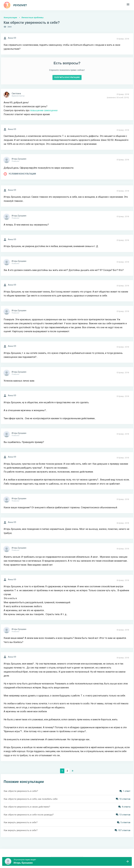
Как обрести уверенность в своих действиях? (27, 807)
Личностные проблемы (33, 18)
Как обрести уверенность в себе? (21, 791)
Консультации (10, 18)
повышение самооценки (44, 110)
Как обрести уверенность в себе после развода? (29, 815)
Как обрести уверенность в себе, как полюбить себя (31, 799)
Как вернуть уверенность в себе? (21, 822)
